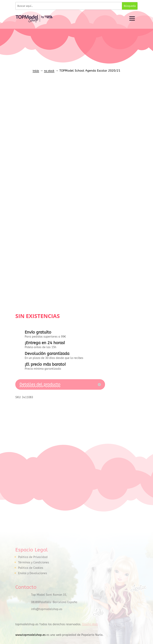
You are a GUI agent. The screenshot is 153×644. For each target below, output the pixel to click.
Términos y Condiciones (34, 563)
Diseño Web (90, 624)
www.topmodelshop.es (30, 635)
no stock (49, 71)
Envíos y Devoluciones (33, 573)
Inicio (36, 71)
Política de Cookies (31, 568)
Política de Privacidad (33, 557)
